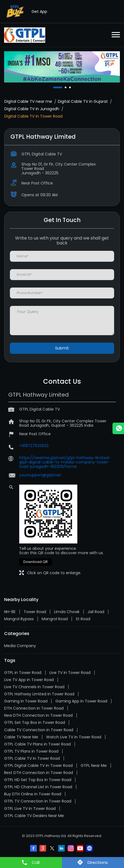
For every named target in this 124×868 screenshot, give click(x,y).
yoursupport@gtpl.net (40, 475)
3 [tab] (71, 87)
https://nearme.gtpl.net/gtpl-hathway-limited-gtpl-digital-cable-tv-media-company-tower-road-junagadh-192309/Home (65, 462)
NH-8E (10, 612)
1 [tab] (55, 87)
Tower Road (35, 612)
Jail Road (96, 612)
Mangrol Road (55, 619)
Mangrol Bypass (19, 619)
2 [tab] (66, 87)
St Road (83, 619)
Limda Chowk (67, 612)
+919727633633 (34, 446)
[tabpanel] (62, 67)
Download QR (36, 562)
